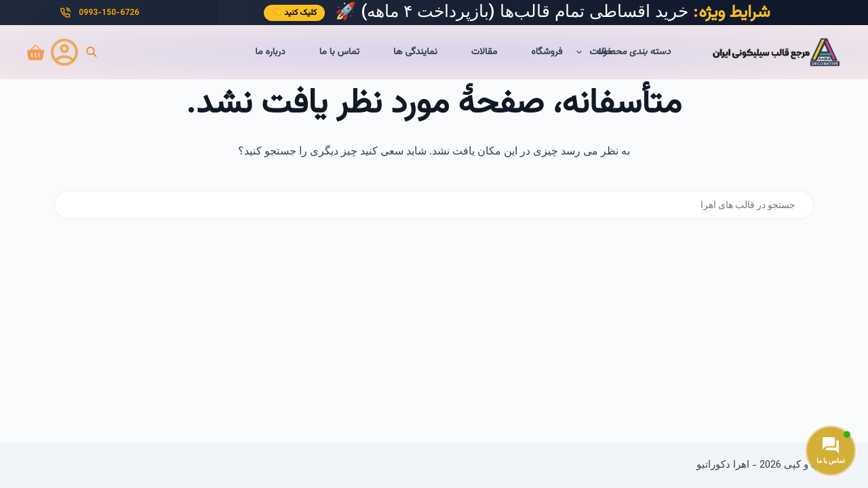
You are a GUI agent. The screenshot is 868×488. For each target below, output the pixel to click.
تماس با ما (339, 52)
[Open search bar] (92, 53)
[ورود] (64, 52)
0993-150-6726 (100, 13)
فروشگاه (547, 52)
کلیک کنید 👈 (294, 13)
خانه (604, 52)
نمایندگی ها (415, 52)
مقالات (484, 52)
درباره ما (270, 52)
